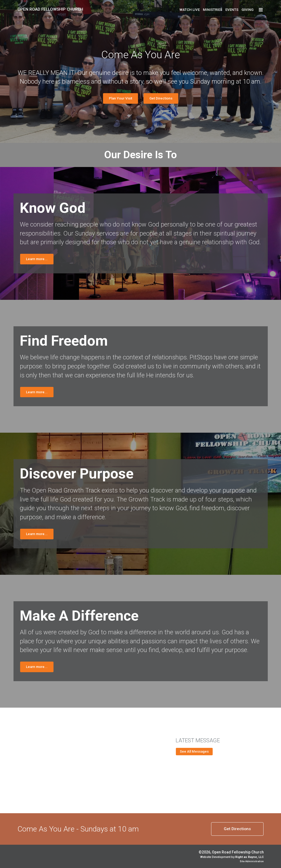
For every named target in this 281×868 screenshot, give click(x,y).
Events (232, 10)
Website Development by (232, 857)
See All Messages (194, 751)
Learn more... (37, 259)
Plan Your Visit (121, 98)
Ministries (213, 10)
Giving (247, 10)
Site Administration (252, 861)
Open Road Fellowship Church (50, 9)
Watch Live (190, 10)
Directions (237, 829)
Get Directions (161, 98)
